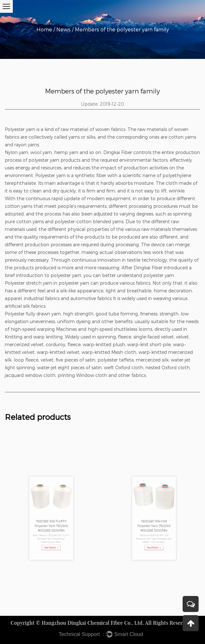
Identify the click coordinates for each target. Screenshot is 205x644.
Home (44, 29)
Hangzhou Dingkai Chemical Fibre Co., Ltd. (93, 623)
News (63, 29)
